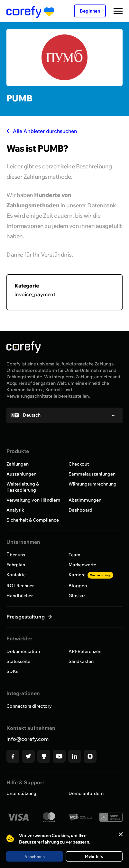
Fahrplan (16, 565)
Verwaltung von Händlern (33, 500)
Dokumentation (23, 651)
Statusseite (18, 661)
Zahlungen (18, 464)
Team (74, 555)
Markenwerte (82, 565)
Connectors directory (29, 706)
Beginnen (90, 11)
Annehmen (35, 857)
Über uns (16, 555)
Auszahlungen (21, 474)
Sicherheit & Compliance (33, 520)
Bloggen (78, 586)
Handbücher (20, 596)
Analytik (15, 510)
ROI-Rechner (20, 586)
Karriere (91, 575)
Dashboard (80, 510)
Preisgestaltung (26, 617)
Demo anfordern (86, 793)
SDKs (12, 671)
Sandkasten (81, 661)
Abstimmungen (85, 500)
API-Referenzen (85, 651)
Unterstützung (21, 793)
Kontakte (16, 575)
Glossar (77, 596)
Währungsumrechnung (92, 484)
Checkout (79, 464)
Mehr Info (94, 856)
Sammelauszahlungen (92, 474)
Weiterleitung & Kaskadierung (23, 487)
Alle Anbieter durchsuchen (42, 131)
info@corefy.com (28, 739)
